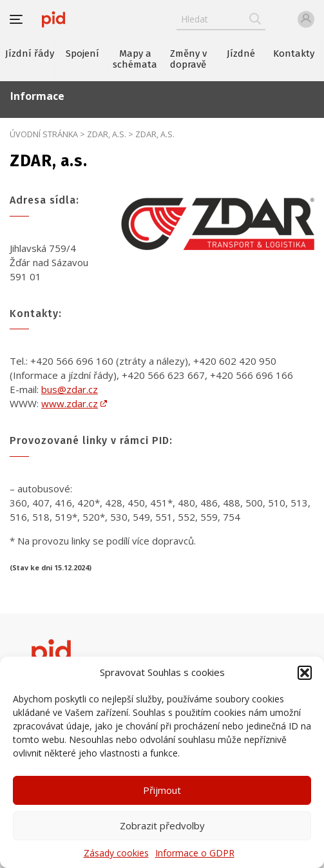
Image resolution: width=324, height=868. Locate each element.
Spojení (82, 53)
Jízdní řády (30, 53)
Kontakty (294, 53)
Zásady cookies (116, 853)
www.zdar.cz (70, 403)
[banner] (53, 19)
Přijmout (162, 790)
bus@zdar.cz (70, 389)
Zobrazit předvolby (162, 825)
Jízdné (241, 53)
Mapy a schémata (135, 59)
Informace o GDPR (195, 853)
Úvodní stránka (44, 134)
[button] (305, 673)
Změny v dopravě (188, 59)
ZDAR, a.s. (107, 134)
